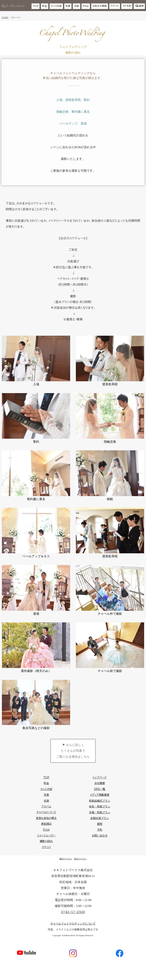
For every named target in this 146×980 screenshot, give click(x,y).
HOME (5, 18)
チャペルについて (46, 812)
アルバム (46, 806)
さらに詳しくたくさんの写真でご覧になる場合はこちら (73, 751)
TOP (36, 6)
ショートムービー (46, 835)
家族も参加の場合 (46, 818)
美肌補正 (46, 824)
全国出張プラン (100, 818)
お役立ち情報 (100, 6)
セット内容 (56, 6)
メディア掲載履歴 (100, 795)
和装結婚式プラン (100, 801)
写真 (68, 6)
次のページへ (80, 859)
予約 (127, 6)
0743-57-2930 (73, 912)
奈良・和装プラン (100, 807)
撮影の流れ (46, 841)
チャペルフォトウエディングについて (73, 924)
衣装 (77, 6)
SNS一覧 (100, 789)
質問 (140, 6)
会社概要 (100, 783)
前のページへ (66, 859)
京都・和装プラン (100, 812)
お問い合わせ (100, 836)
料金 (44, 6)
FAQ (86, 6)
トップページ (100, 777)
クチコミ (115, 6)
